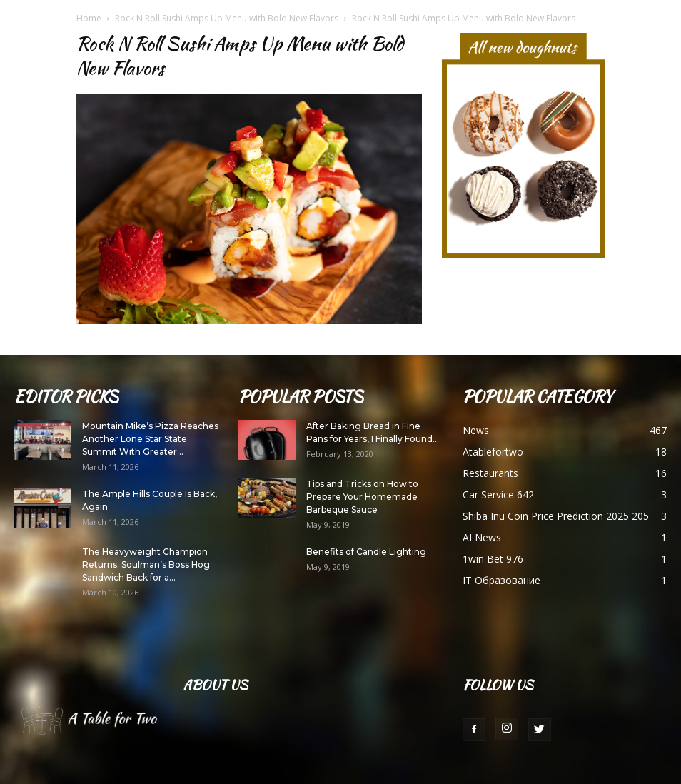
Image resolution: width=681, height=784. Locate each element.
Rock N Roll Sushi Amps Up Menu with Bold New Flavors (227, 18)
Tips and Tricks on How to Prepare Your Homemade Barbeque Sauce (362, 497)
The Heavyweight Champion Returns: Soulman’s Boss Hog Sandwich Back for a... (146, 564)
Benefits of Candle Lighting (366, 552)
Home (89, 18)
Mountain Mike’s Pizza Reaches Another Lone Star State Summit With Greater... (150, 439)
